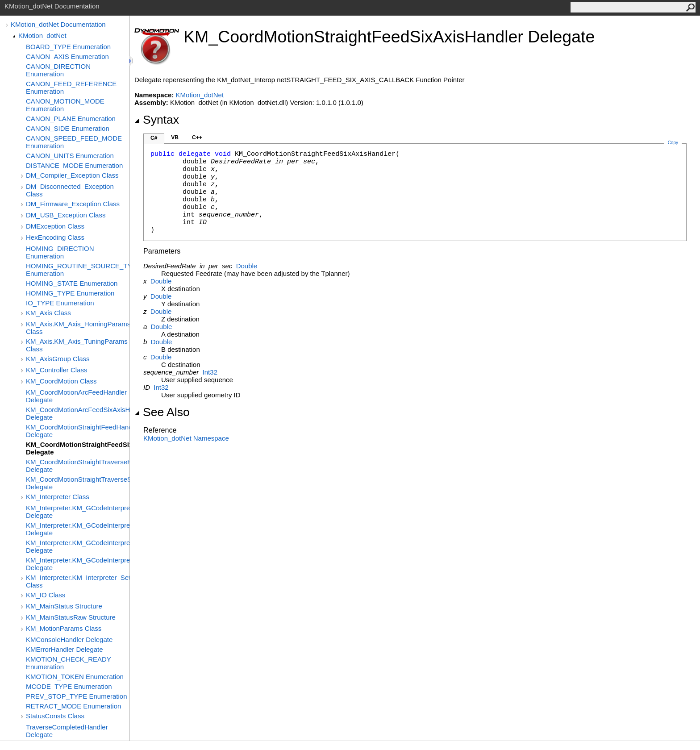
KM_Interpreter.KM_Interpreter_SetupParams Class (78, 581)
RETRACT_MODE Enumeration (73, 706)
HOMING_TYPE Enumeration (70, 293)
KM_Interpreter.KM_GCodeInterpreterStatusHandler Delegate (78, 529)
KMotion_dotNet (42, 35)
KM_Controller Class (57, 370)
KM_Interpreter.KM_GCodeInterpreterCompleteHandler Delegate (78, 512)
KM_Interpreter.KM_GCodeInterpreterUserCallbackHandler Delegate (78, 546)
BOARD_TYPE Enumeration (68, 47)
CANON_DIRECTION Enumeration (58, 70)
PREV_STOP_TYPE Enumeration (77, 696)
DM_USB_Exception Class (66, 215)
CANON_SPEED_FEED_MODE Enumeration (74, 142)
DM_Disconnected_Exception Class (70, 190)
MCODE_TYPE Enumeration (69, 686)
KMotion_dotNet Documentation (58, 24)
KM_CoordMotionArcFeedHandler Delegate (76, 396)
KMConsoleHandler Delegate (69, 640)
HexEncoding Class (55, 237)
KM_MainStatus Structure (64, 606)
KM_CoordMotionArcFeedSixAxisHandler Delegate (78, 413)
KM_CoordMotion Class (61, 381)
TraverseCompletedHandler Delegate (67, 731)
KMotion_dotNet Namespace (186, 438)
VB (175, 137)
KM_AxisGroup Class (58, 359)
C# (154, 138)
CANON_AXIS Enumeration (67, 56)
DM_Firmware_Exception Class (73, 204)
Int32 (210, 372)
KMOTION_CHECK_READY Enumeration (69, 663)
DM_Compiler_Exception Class (72, 175)
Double (247, 266)
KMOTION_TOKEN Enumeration (75, 677)
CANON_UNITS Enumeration (70, 156)
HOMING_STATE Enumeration (72, 283)
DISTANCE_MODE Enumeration (74, 165)
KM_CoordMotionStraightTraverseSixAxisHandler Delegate (78, 483)
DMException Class (55, 226)
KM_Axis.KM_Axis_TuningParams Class (77, 345)
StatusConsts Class (55, 716)
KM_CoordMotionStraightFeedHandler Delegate (78, 431)
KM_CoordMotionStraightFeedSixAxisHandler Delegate (78, 448)
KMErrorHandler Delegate (65, 649)
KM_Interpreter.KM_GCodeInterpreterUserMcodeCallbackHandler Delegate (78, 564)
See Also (162, 412)
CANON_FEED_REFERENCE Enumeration (71, 87)
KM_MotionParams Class (64, 628)
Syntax (157, 120)
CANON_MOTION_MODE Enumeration (65, 105)
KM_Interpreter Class (58, 497)
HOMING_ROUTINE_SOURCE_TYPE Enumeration (78, 270)
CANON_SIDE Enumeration (68, 128)
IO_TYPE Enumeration (60, 303)
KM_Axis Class (48, 313)
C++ (197, 137)
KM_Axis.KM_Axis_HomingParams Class (78, 328)
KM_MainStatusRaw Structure (71, 617)
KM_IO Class (46, 595)
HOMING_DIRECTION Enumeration (60, 252)
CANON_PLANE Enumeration (71, 119)
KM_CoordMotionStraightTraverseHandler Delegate (78, 466)
